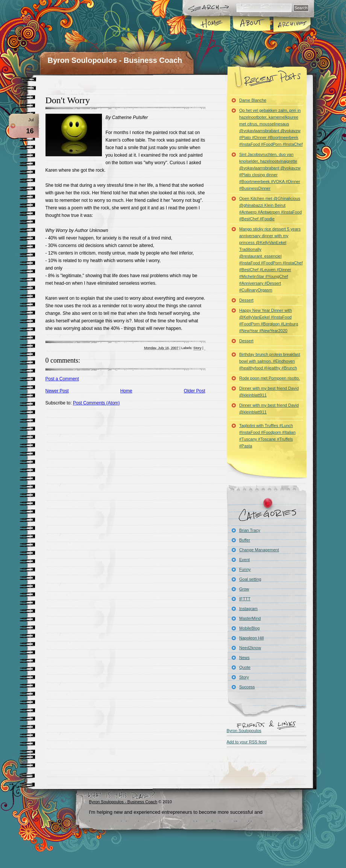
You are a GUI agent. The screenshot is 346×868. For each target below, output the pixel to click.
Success (247, 687)
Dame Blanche (253, 100)
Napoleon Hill (251, 638)
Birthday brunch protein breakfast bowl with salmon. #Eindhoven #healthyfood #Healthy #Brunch (270, 361)
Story (197, 348)
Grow (244, 589)
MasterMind (250, 618)
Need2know (250, 648)
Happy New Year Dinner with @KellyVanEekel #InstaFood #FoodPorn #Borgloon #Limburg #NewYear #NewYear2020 (269, 320)
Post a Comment (62, 379)
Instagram (248, 609)
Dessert (246, 300)
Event (244, 560)
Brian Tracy (250, 530)
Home (211, 24)
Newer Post (57, 391)
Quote (245, 667)
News (244, 657)
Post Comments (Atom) (96, 403)
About (251, 24)
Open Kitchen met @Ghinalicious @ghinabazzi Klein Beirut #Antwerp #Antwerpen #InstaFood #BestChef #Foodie (270, 209)
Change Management (259, 550)
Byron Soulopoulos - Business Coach (115, 60)
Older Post (195, 391)
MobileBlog (249, 628)
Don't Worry (68, 100)
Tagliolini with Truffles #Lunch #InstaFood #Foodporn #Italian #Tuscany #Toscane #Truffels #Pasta (267, 436)
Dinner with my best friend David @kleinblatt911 (269, 392)
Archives (291, 24)
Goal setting (250, 579)
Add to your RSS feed (247, 742)
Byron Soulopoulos (244, 731)
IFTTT (245, 599)
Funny (245, 569)
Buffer (245, 540)
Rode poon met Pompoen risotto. (269, 378)
